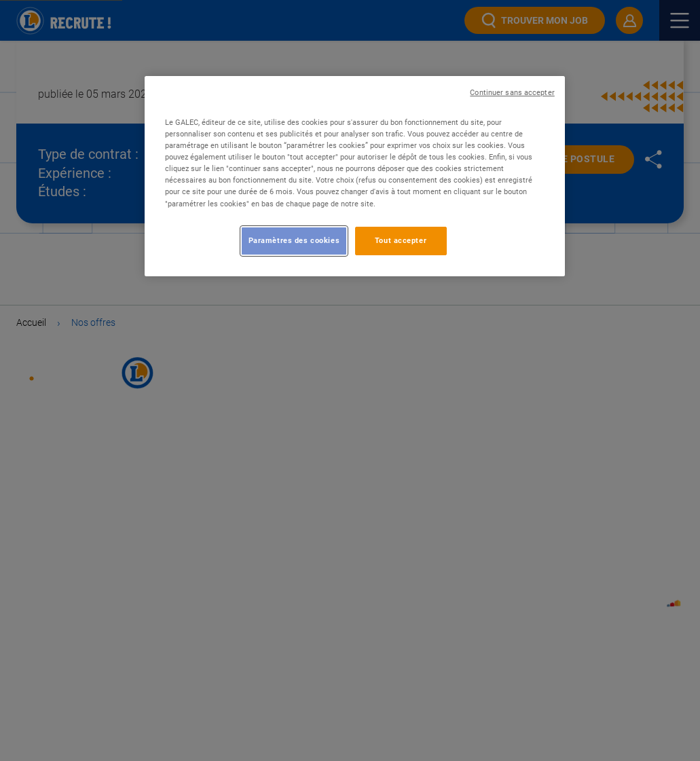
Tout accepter (401, 240)
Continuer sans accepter (512, 93)
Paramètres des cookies (294, 240)
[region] (355, 176)
